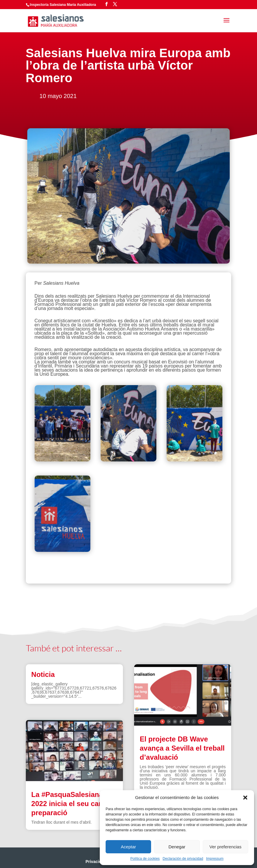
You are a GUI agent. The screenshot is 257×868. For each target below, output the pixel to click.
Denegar (177, 847)
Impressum (215, 859)
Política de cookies (145, 859)
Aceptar (128, 847)
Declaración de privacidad (183, 859)
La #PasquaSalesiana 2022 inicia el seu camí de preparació (74, 804)
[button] (245, 798)
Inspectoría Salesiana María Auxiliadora (63, 5)
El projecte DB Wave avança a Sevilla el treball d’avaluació (182, 748)
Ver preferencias (225, 847)
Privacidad (96, 862)
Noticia (43, 674)
